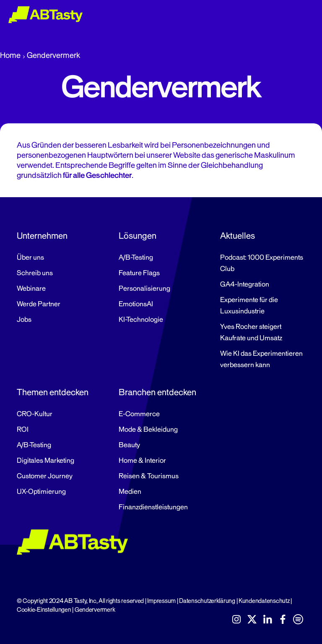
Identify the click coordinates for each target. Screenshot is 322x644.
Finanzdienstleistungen (153, 507)
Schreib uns (35, 273)
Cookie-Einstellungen (44, 610)
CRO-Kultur (35, 414)
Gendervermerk (95, 610)
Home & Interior (142, 461)
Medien (130, 492)
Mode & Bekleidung (148, 430)
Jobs (24, 320)
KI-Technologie (141, 320)
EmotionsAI (136, 304)
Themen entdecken (53, 392)
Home (10, 55)
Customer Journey (45, 476)
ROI (23, 430)
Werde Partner (39, 304)
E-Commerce (139, 414)
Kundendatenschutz (264, 601)
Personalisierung (144, 289)
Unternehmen (42, 236)
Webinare (31, 289)
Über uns (30, 258)
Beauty (129, 445)
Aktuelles (238, 236)
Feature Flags (139, 273)
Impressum (161, 601)
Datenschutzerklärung (207, 601)
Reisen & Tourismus (149, 476)
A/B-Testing (136, 258)
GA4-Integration (245, 284)
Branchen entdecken (157, 392)
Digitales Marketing (45, 461)
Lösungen (138, 236)
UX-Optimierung (41, 492)
